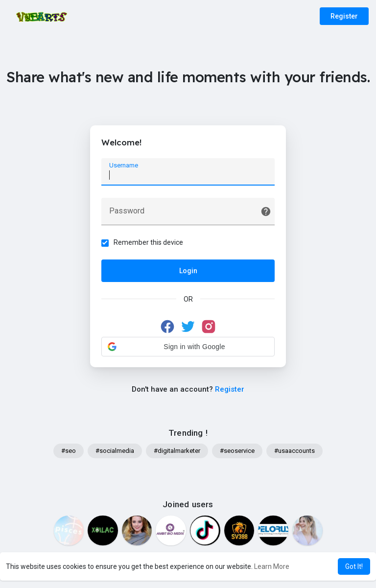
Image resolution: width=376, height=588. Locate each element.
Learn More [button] (272, 566)
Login (188, 272)
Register (344, 16)
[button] (188, 348)
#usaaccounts (294, 453)
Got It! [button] (354, 566)
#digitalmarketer (177, 453)
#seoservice (237, 453)
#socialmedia (115, 453)
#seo (69, 453)
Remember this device (149, 243)
